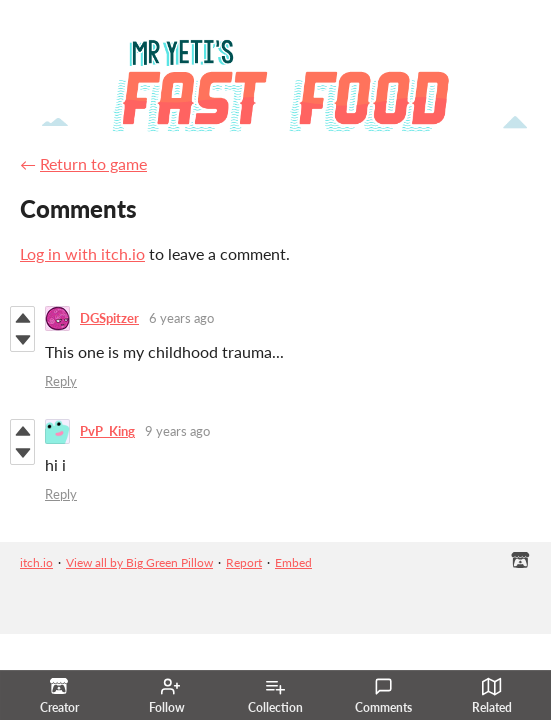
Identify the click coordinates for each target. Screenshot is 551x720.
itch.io (36, 562)
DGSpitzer (109, 318)
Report (244, 562)
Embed (293, 562)
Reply (61, 381)
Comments (383, 696)
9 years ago (177, 431)
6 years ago (181, 318)
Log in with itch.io (82, 253)
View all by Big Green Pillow (139, 562)
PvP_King (107, 431)
